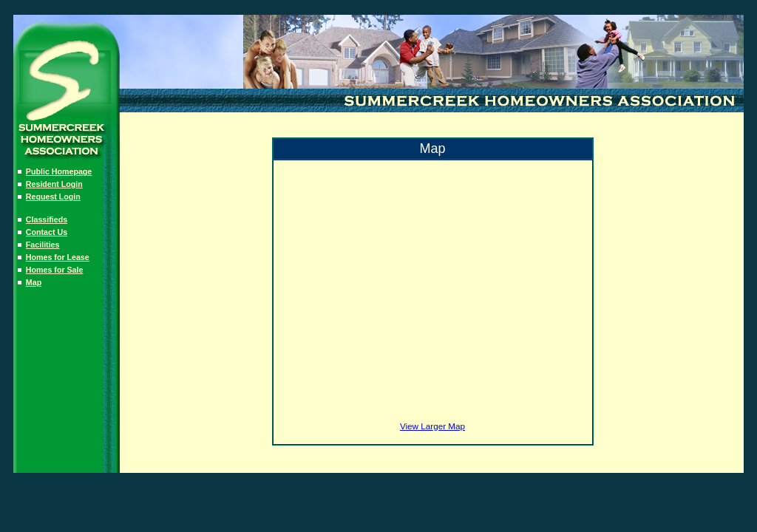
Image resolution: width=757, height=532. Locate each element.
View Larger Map (432, 426)
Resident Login (54, 184)
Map (34, 282)
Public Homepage (59, 171)
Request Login (53, 197)
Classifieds (47, 219)
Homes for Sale (55, 270)
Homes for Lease (58, 257)
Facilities (43, 245)
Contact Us (47, 232)
